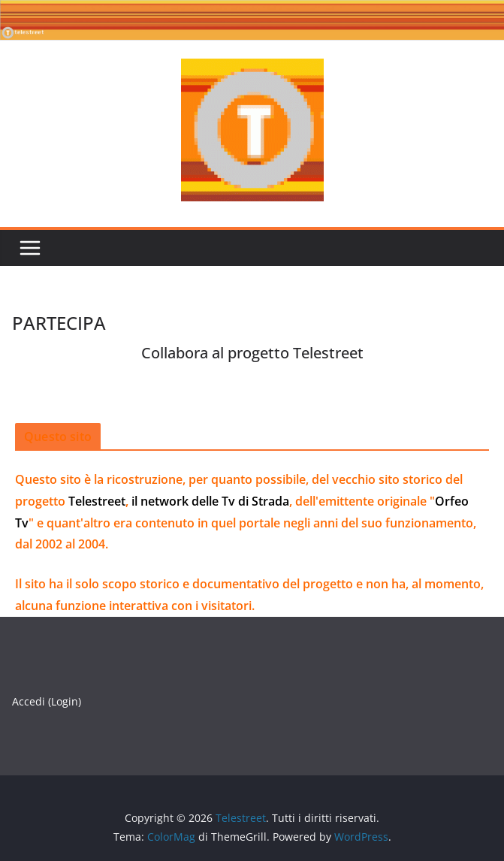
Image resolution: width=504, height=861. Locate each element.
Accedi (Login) (47, 701)
